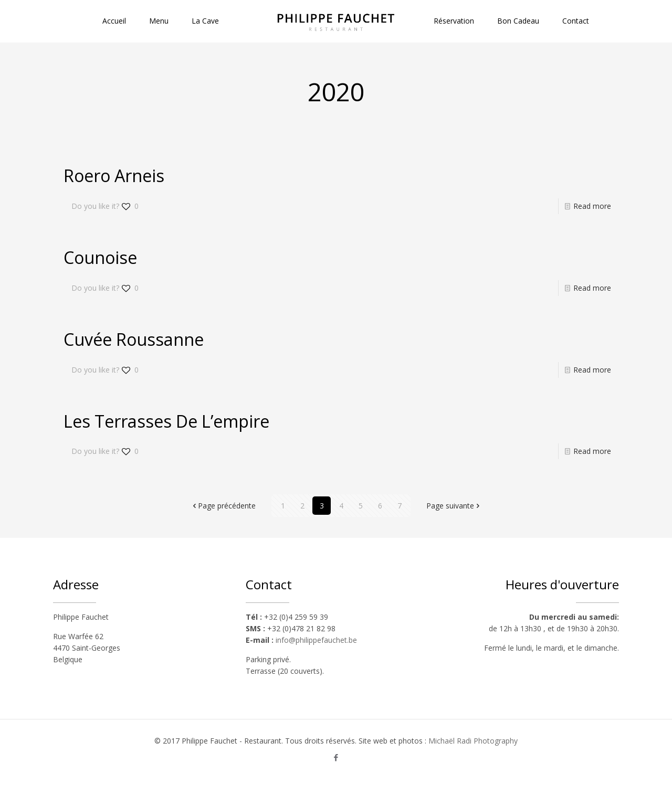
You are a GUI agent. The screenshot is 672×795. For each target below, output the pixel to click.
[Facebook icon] (336, 757)
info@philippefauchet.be (316, 640)
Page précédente (223, 506)
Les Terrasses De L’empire (166, 421)
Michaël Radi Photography (473, 741)
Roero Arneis (114, 176)
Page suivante (454, 506)
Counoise (100, 257)
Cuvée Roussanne (134, 339)
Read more (592, 206)
